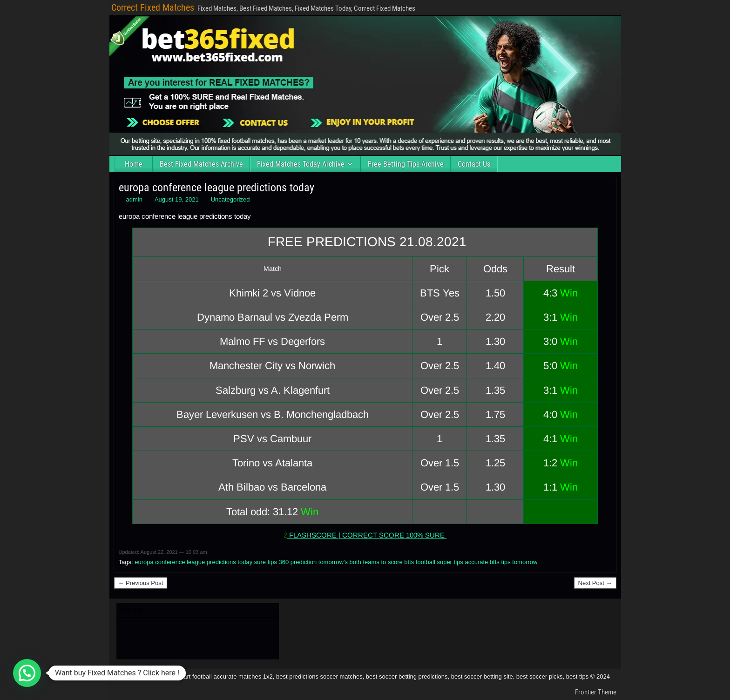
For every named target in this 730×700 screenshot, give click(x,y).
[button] (27, 673)
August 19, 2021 (177, 199)
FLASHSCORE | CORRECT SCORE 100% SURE (367, 535)
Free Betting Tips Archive (406, 164)
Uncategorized (230, 199)
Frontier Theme (596, 692)
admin (134, 199)
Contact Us (474, 164)
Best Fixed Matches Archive (201, 164)
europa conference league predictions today (216, 188)
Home (134, 164)
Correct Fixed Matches (153, 7)
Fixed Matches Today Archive (301, 164)
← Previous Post (141, 583)
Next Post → (595, 583)
